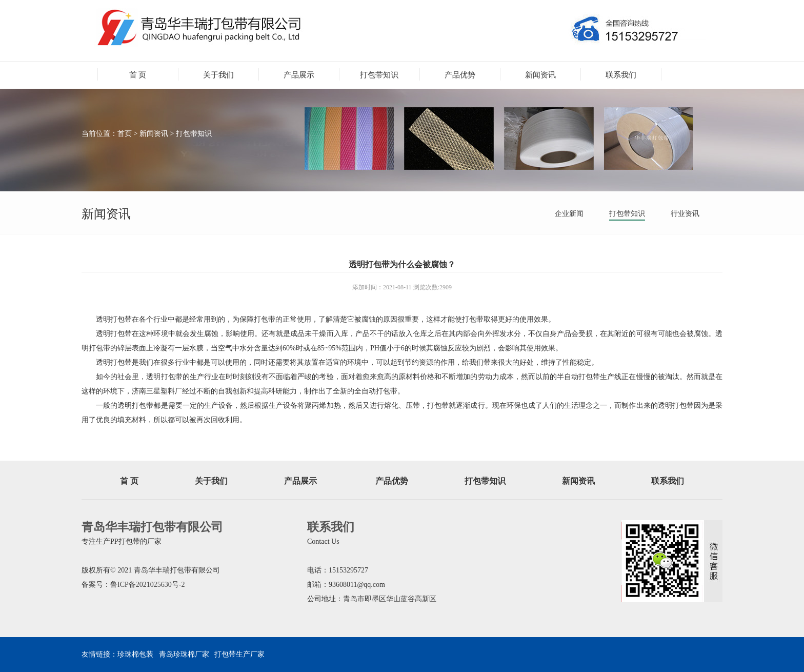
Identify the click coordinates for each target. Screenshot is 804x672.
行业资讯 (685, 214)
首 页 (138, 75)
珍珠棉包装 (135, 654)
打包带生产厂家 (239, 654)
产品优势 (460, 75)
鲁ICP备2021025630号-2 (147, 585)
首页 (125, 134)
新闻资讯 (540, 75)
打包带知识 (379, 75)
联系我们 (621, 75)
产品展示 (299, 75)
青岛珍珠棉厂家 (184, 654)
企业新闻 (569, 214)
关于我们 (218, 75)
